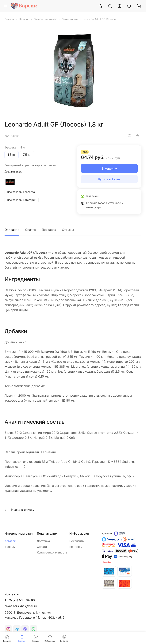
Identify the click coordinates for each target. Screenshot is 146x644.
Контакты (76, 547)
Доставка (49, 230)
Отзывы (68, 230)
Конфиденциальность (52, 552)
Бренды (10, 547)
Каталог (10, 541)
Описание (12, 230)
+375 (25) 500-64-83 (20, 570)
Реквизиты (77, 541)
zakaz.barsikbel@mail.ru (21, 575)
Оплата (30, 230)
